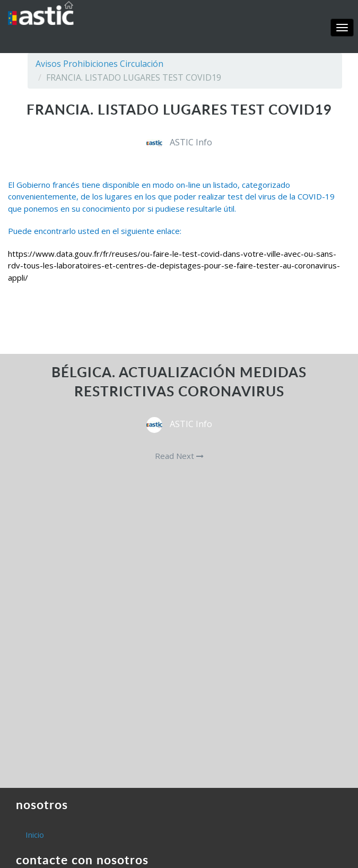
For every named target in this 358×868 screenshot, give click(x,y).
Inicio (35, 835)
